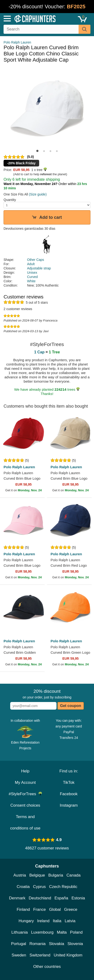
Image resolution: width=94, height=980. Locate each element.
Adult (31, 264)
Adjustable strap (39, 268)
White (31, 281)
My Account (25, 783)
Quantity (10, 200)
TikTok (69, 783)
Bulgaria (56, 875)
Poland (76, 932)
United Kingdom (68, 955)
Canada (74, 875)
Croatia (23, 887)
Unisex (32, 273)
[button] (37, 151)
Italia (57, 921)
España (61, 898)
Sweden (19, 955)
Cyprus (39, 887)
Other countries (47, 967)
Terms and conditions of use (25, 822)
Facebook (69, 794)
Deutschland (40, 898)
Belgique (37, 875)
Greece (71, 909)
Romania (38, 944)
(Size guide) (38, 194)
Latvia (70, 921)
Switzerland (40, 955)
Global (55, 909)
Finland (23, 909)
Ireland (43, 921)
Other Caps (36, 260)
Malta (62, 932)
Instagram (69, 805)
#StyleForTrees (25, 794)
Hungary (26, 921)
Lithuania (20, 932)
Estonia (78, 898)
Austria (20, 875)
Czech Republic (63, 887)
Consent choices (25, 805)
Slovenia (75, 944)
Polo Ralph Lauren (17, 42)
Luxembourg (42, 932)
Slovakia (56, 944)
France (40, 909)
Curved (32, 277)
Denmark (17, 898)
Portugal (19, 944)
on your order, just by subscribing (47, 694)
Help (25, 771)
